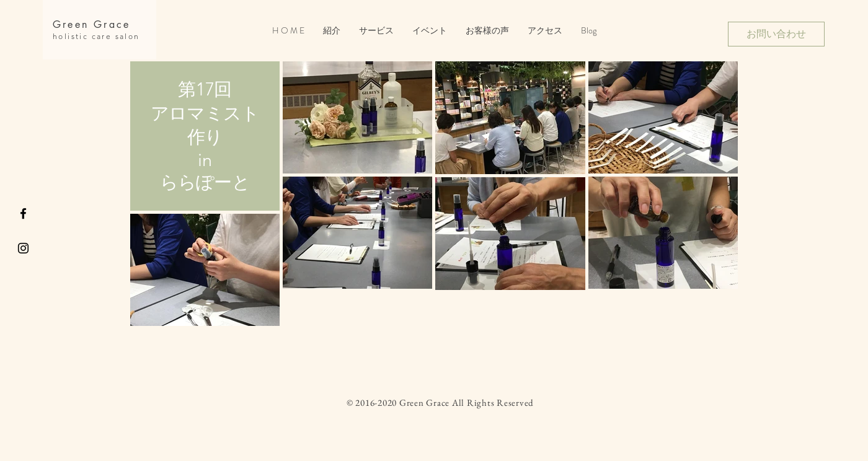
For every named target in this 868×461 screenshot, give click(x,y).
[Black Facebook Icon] (23, 213)
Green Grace (91, 24)
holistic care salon (96, 36)
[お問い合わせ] (776, 34)
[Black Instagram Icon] (23, 248)
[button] (430, 31)
